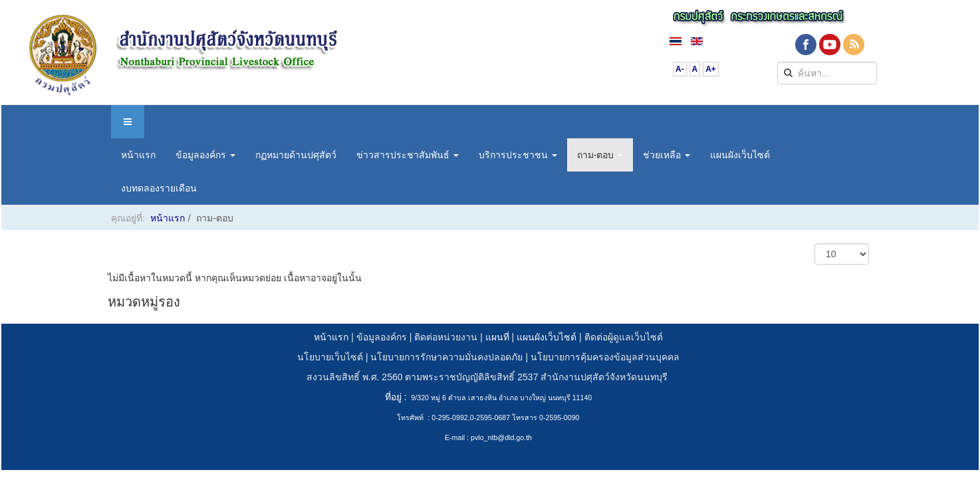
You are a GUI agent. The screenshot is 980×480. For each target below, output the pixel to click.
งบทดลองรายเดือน (159, 188)
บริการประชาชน (518, 155)
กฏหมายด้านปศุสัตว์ (296, 155)
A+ (711, 69)
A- (680, 69)
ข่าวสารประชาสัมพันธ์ (408, 155)
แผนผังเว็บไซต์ (740, 155)
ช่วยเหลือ (667, 155)
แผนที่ (497, 337)
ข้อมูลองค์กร (205, 155)
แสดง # (815, 244)
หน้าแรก (138, 155)
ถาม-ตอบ (600, 155)
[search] (827, 73)
